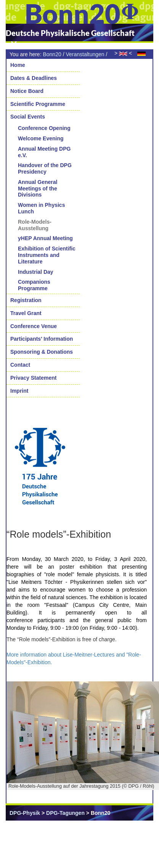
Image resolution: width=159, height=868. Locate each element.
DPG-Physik (25, 813)
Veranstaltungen (85, 54)
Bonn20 (52, 54)
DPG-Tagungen (65, 813)
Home (18, 65)
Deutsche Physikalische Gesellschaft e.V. (70, 38)
